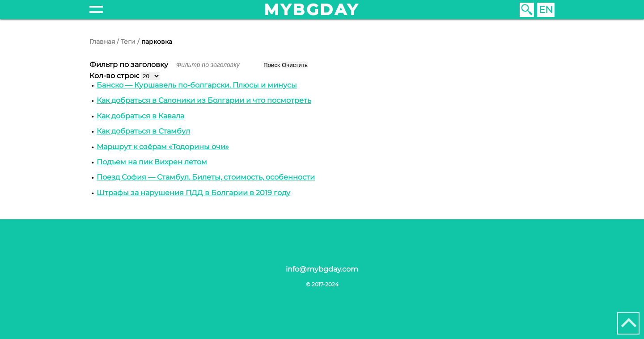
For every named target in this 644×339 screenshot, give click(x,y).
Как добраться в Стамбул (143, 131)
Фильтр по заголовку (130, 65)
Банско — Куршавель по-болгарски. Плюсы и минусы (197, 85)
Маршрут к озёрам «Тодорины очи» (163, 147)
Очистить (295, 65)
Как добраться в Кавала (140, 116)
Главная (102, 42)
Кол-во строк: (115, 76)
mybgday (312, 10)
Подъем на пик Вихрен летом (152, 162)
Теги (128, 42)
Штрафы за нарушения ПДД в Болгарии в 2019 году (193, 193)
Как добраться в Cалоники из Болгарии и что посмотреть (204, 100)
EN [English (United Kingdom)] (546, 10)
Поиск (272, 65)
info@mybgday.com (322, 269)
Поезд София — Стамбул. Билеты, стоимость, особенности (206, 177)
